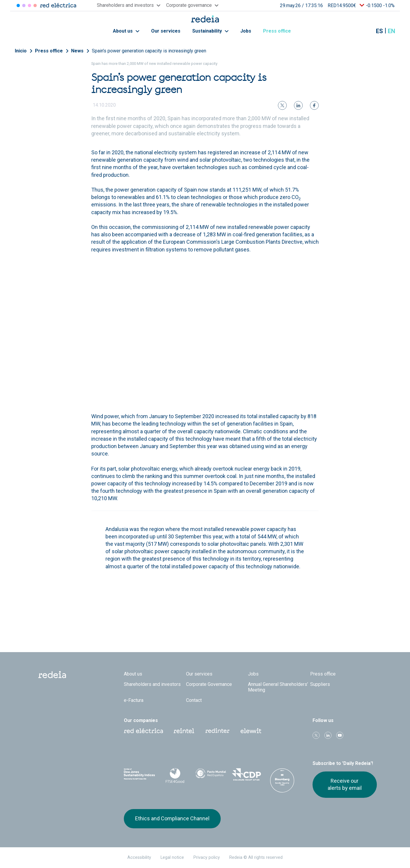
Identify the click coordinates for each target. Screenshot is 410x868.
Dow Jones (139, 775)
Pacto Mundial (211, 775)
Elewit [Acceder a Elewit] (35, 5)
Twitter (316, 735)
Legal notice (172, 857)
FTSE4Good (175, 776)
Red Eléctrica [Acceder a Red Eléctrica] (18, 5)
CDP (247, 774)
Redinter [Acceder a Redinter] (24, 5)
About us (126, 31)
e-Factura (134, 700)
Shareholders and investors (152, 684)
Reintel (184, 731)
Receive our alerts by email (345, 784)
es (379, 31)
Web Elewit (251, 731)
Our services (166, 31)
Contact (194, 700)
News (77, 51)
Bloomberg (282, 780)
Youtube (340, 735)
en (391, 31)
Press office (280, 31)
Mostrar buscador (365, 31)
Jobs (246, 31)
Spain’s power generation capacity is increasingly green (149, 51)
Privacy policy (207, 857)
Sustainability (210, 31)
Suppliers (320, 684)
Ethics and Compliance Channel (172, 818)
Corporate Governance (209, 684)
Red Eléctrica (143, 731)
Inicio (21, 51)
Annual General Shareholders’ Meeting (278, 687)
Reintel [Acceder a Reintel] (29, 5)
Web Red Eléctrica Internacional (217, 731)
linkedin (328, 735)
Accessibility (139, 857)
